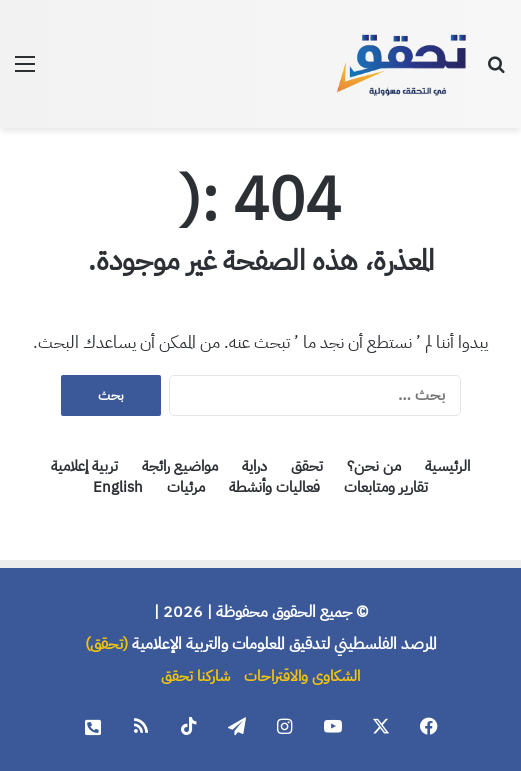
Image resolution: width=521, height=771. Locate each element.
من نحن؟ (374, 466)
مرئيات (186, 487)
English (118, 487)
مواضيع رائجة (180, 466)
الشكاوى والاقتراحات (302, 676)
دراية (254, 466)
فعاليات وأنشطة (274, 487)
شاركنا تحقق (195, 676)
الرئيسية (447, 466)
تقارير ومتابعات (386, 487)
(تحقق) (106, 644)
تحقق (307, 466)
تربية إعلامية (84, 466)
